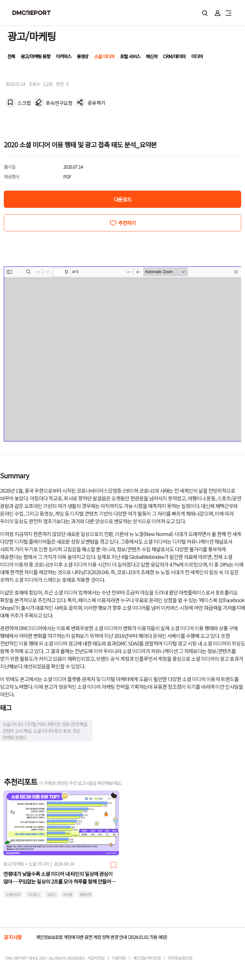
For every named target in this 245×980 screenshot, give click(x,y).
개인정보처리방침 (147, 958)
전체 (11, 56)
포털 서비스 (130, 56)
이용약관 (119, 958)
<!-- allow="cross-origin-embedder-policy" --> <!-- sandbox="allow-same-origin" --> (123, 354)
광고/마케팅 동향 (35, 56)
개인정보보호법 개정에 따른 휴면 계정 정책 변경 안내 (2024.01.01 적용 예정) (101, 937)
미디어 (197, 56)
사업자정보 (96, 958)
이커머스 (63, 56)
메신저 (152, 56)
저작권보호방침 (180, 958)
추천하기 (127, 223)
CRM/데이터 (174, 56)
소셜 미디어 (104, 56)
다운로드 (122, 199)
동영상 (83, 56)
